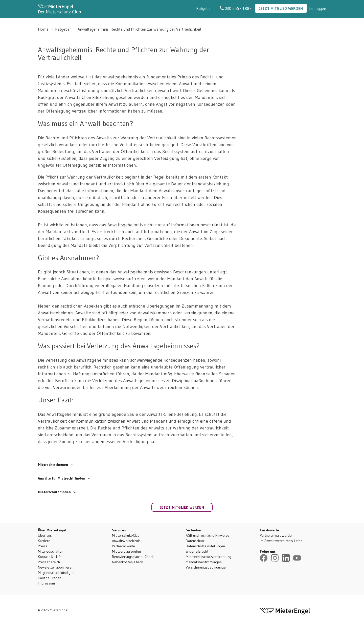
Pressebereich (49, 562)
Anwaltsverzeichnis (126, 541)
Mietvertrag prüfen (126, 551)
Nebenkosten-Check (128, 562)
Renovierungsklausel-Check (133, 557)
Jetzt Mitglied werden (281, 8)
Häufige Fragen (50, 578)
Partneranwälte (123, 546)
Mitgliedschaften (51, 551)
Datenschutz (195, 541)
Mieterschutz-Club (126, 535)
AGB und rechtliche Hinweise (208, 535)
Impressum (46, 583)
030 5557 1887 (236, 8)
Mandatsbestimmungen (204, 562)
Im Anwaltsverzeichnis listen (281, 541)
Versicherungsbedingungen (207, 567)
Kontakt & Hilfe (50, 557)
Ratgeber (204, 8)
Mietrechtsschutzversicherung (209, 557)
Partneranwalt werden (277, 535)
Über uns (45, 535)
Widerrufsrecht (197, 551)
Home (43, 29)
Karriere (44, 541)
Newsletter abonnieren (56, 567)
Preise (43, 546)
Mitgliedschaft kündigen (56, 573)
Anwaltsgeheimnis (125, 225)
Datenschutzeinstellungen (205, 546)
